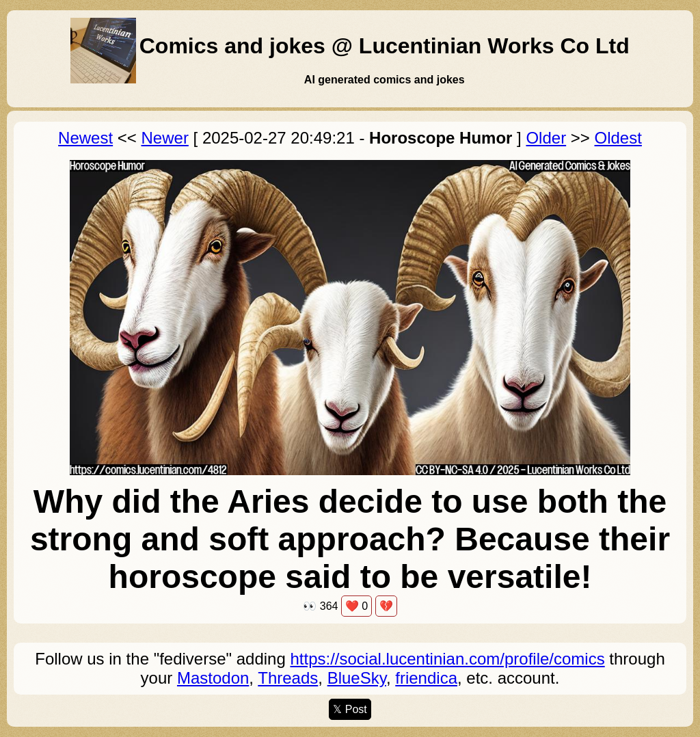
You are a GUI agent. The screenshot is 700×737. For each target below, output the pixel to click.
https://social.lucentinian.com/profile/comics (447, 659)
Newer (165, 138)
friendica (426, 678)
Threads (288, 678)
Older (546, 138)
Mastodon (213, 678)
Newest (85, 138)
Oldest (618, 138)
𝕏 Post (350, 709)
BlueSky (357, 678)
